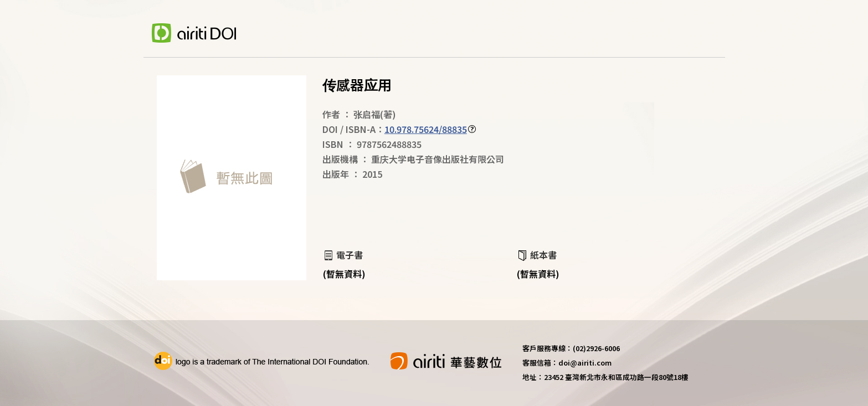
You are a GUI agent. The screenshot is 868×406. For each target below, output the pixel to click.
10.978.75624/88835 (426, 129)
